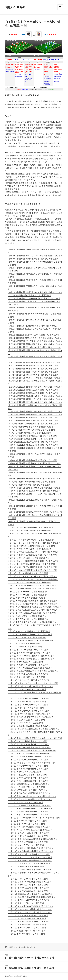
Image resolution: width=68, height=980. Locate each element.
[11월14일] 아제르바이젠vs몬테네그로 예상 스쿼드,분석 (32, 897)
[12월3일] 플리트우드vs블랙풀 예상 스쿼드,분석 (28, 769)
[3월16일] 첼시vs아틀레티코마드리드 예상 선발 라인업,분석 (33, 561)
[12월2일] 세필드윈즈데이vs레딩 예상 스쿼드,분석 (29, 805)
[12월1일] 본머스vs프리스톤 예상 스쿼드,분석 (27, 821)
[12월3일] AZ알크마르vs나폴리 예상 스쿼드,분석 (28, 784)
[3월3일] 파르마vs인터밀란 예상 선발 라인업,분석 (29, 631)
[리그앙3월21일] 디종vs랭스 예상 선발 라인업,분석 (29, 433)
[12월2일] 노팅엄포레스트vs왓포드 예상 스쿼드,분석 (30, 799)
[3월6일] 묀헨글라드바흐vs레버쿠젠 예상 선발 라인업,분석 (33, 604)
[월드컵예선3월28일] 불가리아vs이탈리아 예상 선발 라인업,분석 (35, 387)
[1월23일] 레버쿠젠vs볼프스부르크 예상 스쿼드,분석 (30, 668)
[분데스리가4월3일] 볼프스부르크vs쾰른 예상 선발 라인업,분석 (35, 338)
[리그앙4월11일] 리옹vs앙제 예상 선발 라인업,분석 (29, 295)
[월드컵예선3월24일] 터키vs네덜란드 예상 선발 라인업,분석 (33, 420)
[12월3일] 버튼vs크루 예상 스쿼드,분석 (24, 772)
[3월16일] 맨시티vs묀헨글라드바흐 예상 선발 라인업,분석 (32, 570)
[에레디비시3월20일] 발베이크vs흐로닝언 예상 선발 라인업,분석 (35, 488)
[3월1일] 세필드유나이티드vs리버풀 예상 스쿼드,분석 (31, 640)
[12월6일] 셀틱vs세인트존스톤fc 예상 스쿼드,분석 (29, 753)
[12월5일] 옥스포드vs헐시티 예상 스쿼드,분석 (27, 775)
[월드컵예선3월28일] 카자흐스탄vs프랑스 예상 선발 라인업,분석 (35, 399)
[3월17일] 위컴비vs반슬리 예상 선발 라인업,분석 (28, 558)
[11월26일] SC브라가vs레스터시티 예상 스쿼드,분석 (30, 857)
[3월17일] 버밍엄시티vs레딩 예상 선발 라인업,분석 (29, 549)
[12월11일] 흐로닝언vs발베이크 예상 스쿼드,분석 (29, 711)
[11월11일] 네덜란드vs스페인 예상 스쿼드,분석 (28, 915)
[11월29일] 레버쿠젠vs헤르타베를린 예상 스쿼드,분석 (31, 851)
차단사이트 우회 (15, 7)
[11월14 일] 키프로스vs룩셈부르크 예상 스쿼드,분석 (30, 894)
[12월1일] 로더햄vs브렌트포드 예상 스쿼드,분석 (28, 811)
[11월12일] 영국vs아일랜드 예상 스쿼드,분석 (27, 927)
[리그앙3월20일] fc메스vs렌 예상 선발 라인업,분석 (29, 485)
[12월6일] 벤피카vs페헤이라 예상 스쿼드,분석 (27, 741)
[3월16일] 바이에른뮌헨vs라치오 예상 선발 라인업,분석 (31, 564)
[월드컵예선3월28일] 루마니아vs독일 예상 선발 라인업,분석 (33, 368)
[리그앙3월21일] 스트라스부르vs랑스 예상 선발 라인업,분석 (33, 442)
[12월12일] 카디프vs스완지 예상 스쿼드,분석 (27, 689)
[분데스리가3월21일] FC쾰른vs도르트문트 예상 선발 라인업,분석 (35, 512)
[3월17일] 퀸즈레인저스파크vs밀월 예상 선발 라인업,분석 (32, 555)
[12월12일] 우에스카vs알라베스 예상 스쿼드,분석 (29, 698)
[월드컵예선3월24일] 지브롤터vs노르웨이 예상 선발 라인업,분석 (35, 411)
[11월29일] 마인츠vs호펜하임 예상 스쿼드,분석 (28, 842)
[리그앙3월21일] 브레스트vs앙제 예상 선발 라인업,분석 (31, 430)
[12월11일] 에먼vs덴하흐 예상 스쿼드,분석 (26, 708)
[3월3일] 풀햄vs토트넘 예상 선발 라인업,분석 (27, 637)
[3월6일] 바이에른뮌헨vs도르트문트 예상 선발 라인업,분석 (33, 601)
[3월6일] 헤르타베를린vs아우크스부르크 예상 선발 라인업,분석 (35, 607)
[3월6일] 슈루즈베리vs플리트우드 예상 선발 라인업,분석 (32, 588)
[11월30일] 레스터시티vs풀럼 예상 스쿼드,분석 (28, 836)
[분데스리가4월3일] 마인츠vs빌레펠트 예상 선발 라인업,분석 (34, 326)
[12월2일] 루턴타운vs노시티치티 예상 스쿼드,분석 (29, 793)
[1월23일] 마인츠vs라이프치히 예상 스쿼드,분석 (28, 665)
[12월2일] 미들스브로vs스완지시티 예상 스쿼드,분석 (30, 808)
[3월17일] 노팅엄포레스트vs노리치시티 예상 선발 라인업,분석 (34, 552)
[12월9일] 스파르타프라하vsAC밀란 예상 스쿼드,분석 (30, 717)
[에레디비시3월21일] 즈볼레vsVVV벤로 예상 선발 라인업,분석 (34, 463)
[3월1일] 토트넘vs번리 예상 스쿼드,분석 (25, 646)
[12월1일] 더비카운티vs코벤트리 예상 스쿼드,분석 (29, 827)
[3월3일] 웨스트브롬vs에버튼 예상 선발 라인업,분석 (30, 634)
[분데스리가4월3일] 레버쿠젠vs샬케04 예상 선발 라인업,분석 (34, 335)
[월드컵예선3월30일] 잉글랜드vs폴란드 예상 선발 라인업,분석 (34, 362)
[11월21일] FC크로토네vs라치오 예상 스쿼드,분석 (29, 863)
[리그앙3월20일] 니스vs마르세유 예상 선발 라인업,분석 (31, 481)
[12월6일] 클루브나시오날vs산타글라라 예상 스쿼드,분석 (32, 750)
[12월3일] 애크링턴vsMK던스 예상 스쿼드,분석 (28, 766)
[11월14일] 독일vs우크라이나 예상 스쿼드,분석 (28, 885)
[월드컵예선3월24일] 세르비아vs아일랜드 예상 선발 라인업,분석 (35, 402)
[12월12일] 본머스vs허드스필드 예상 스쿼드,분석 (29, 680)
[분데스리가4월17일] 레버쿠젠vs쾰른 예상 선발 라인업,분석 (33, 258)
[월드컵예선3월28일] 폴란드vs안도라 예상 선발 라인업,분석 (33, 372)
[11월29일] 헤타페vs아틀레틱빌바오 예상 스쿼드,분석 (31, 848)
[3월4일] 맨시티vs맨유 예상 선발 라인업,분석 (27, 616)
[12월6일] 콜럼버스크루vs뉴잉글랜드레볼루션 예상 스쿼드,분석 (35, 738)
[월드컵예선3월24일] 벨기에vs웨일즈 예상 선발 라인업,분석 (33, 417)
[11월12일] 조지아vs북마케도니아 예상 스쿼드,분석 (30, 912)
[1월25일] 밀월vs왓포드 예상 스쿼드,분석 (25, 662)
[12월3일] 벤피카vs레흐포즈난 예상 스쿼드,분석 (28, 781)
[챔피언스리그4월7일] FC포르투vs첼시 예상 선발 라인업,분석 (34, 298)
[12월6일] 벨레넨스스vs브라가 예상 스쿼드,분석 (28, 744)
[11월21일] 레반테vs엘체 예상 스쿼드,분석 (26, 866)
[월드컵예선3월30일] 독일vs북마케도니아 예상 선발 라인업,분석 (35, 344)
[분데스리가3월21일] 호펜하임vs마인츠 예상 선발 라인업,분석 (34, 478)
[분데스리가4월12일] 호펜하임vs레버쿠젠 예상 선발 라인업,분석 (35, 292)
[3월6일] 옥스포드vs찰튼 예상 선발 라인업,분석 (28, 594)
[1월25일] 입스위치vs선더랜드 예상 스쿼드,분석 (28, 649)
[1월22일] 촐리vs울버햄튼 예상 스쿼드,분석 (26, 677)
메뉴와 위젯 (60, 10)
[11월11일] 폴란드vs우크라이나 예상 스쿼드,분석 (29, 921)
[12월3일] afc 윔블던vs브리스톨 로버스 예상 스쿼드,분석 (32, 762)
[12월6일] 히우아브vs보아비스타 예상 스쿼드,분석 (29, 747)
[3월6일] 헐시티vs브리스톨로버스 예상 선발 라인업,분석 (32, 585)
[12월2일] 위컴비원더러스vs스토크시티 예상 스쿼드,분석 (32, 796)
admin (23, 947)
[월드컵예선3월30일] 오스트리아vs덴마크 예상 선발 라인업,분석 (35, 341)
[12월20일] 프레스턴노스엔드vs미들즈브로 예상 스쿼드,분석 (33, 729)
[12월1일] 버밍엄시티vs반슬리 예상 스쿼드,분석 (28, 814)
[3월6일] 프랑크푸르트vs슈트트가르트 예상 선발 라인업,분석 (34, 610)
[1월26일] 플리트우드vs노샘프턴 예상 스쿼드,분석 (29, 653)
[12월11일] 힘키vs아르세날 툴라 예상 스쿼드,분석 (29, 714)
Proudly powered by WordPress (17, 976)
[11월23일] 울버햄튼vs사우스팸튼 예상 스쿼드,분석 (30, 860)
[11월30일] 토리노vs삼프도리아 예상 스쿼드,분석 (29, 833)
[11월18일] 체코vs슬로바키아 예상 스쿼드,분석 (28, 879)
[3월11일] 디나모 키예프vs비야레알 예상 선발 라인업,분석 (32, 576)
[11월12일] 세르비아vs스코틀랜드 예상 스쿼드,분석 (30, 909)
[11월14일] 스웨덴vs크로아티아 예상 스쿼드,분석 (29, 888)
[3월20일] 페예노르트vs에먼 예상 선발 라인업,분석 (29, 530)
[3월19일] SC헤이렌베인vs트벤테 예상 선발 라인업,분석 (31, 540)
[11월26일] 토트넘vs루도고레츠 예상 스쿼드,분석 (29, 854)
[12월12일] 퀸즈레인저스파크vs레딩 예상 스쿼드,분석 (31, 686)
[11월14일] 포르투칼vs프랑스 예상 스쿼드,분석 (28, 891)
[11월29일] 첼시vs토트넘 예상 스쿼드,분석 (26, 845)
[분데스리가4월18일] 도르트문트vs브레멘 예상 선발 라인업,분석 (35, 255)
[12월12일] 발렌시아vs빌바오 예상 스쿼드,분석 (28, 704)
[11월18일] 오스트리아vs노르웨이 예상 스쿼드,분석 (30, 882)
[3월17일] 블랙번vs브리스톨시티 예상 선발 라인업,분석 (31, 546)
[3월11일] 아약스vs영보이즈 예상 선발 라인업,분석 (29, 582)
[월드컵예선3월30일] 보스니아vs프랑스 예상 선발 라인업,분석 (34, 347)
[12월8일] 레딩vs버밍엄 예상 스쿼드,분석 (25, 723)
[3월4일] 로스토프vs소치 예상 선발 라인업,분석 (28, 619)
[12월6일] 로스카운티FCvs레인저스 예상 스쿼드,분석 (30, 756)
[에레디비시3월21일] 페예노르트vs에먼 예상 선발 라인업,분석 (34, 491)
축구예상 (32, 947)
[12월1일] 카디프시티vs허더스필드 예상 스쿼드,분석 (30, 830)
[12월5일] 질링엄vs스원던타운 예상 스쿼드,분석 (28, 778)
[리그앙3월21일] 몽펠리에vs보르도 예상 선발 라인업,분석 (32, 436)
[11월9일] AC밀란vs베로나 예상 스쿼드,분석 (27, 930)
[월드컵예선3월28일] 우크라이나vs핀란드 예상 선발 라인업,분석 (35, 378)
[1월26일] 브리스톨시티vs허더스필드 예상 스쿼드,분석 (31, 659)
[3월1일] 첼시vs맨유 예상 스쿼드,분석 (24, 643)
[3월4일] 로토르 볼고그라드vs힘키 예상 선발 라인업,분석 (32, 622)
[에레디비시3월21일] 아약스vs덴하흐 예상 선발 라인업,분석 (33, 445)
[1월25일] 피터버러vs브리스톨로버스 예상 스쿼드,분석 (31, 656)
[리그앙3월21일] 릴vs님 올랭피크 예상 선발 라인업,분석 (32, 426)
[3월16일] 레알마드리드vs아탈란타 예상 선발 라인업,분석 (32, 567)
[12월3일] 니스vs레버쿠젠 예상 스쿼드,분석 (26, 787)
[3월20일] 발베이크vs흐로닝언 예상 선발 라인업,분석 (30, 527)
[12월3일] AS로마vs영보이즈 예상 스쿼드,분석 (27, 790)
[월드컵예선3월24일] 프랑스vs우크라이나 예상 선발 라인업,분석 (35, 414)
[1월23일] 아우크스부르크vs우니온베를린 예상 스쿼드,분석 (33, 671)
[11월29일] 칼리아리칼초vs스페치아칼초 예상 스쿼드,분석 (32, 839)
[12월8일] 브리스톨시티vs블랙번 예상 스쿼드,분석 (29, 726)
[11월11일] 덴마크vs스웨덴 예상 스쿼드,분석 (27, 924)
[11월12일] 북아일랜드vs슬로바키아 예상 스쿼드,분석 (31, 906)
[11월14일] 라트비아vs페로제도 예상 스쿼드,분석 (29, 900)
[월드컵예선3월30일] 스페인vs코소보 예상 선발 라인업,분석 (33, 365)
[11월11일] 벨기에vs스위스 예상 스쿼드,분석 (27, 918)
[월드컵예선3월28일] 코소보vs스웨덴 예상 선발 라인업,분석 (33, 375)
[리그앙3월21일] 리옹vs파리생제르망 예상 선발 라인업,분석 (33, 423)
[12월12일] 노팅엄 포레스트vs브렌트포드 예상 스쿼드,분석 (33, 683)
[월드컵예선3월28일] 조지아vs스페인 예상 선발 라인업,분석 (33, 390)
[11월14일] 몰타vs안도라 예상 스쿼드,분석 (26, 903)
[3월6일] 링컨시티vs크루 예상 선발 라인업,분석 (28, 591)
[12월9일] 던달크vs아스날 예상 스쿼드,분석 (26, 720)
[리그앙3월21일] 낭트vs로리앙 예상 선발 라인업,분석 (30, 439)
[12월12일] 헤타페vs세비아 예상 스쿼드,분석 (27, 701)
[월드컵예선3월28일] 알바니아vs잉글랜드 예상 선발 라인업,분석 (35, 396)
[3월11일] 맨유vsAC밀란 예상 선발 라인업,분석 (28, 573)
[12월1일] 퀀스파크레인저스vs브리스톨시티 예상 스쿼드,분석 (34, 817)
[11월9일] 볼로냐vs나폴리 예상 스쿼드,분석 (26, 934)
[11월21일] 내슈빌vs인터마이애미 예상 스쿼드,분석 (30, 869)
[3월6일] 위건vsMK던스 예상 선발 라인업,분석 (28, 598)
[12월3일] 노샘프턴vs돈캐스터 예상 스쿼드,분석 (28, 759)
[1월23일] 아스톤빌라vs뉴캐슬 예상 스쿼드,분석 (28, 674)
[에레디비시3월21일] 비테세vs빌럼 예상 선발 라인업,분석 (32, 460)
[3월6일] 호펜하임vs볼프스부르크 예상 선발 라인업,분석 (32, 613)
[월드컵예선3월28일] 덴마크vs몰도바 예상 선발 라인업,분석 (33, 393)
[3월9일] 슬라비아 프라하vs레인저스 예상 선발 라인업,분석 (33, 579)
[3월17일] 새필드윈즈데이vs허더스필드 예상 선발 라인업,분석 (34, 543)
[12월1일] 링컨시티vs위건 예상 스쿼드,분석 (26, 824)
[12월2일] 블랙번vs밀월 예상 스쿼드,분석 (25, 802)
